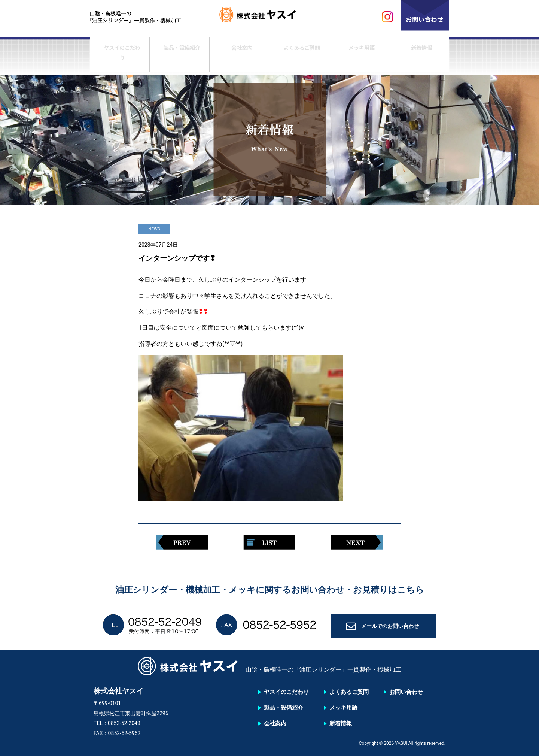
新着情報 (419, 57)
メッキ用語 (359, 57)
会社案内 (240, 57)
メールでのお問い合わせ (390, 629)
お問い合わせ (406, 692)
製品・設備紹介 (180, 57)
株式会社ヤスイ (269, 17)
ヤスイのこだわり (120, 57)
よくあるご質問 (299, 57)
